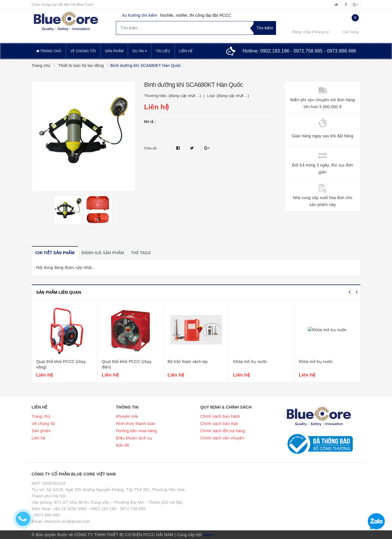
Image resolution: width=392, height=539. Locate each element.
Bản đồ (123, 445)
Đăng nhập (302, 32)
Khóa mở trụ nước (250, 362)
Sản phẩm (114, 51)
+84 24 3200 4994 (70, 509)
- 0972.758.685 (132, 509)
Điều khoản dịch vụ (134, 438)
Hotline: (299, 51)
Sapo (208, 535)
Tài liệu (163, 51)
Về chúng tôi (83, 51)
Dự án (140, 51)
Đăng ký (322, 32)
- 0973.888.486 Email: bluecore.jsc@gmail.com (61, 518)
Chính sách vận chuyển (222, 438)
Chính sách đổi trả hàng (223, 431)
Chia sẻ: (151, 148)
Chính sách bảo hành (220, 416)
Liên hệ (186, 51)
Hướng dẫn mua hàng (136, 431)
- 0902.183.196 (102, 509)
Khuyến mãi (127, 416)
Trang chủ (49, 51)
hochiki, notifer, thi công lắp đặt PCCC (196, 15)
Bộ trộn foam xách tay (188, 362)
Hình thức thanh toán (136, 424)
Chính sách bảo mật (219, 424)
